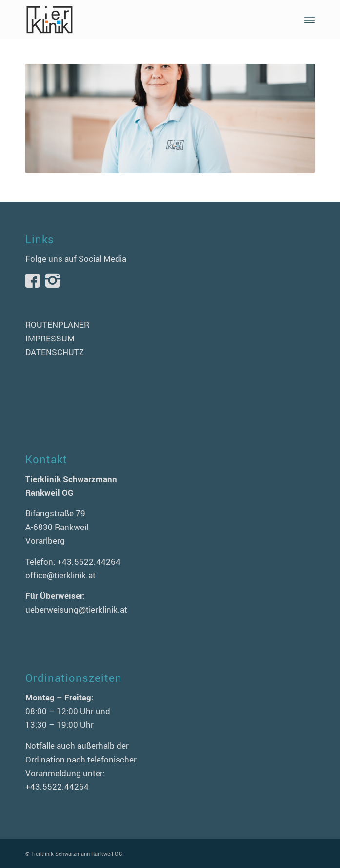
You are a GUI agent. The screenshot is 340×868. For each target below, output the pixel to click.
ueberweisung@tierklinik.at (76, 609)
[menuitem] (310, 20)
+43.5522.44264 (89, 561)
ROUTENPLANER (57, 325)
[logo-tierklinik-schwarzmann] (141, 20)
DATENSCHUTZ (55, 352)
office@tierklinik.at (60, 575)
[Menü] (310, 20)
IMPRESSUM (50, 338)
